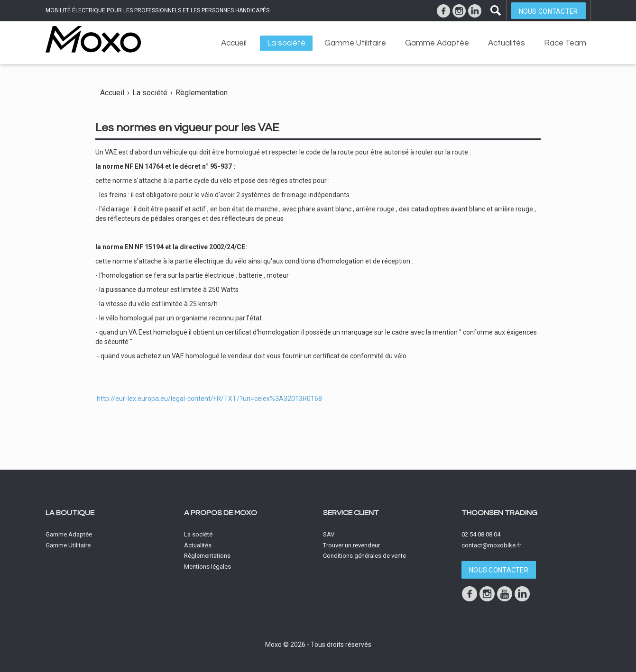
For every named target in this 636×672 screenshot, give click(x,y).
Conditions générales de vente (364, 556)
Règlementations (207, 556)
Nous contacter (548, 11)
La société (286, 43)
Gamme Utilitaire (355, 43)
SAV (329, 534)
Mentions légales (207, 567)
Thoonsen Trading (499, 513)
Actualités (507, 43)
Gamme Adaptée (437, 43)
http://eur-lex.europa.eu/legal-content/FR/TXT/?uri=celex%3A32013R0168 (209, 399)
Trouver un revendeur (351, 545)
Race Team (565, 43)
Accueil (234, 43)
